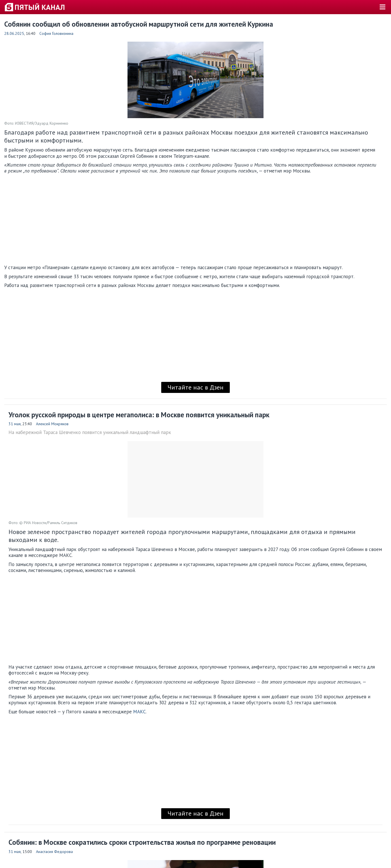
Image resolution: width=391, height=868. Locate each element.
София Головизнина (56, 33)
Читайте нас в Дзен (195, 387)
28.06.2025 (14, 33)
